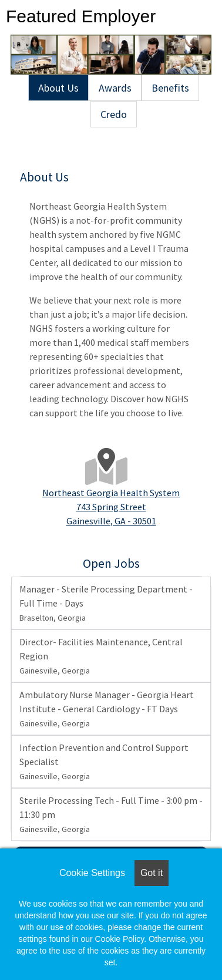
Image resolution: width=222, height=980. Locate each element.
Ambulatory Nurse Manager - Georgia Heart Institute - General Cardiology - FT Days (107, 709)
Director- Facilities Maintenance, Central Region (101, 656)
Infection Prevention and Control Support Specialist (104, 762)
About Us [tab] (58, 88)
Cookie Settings (92, 873)
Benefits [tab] (170, 88)
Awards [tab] (115, 88)
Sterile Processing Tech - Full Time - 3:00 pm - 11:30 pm (111, 814)
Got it (152, 873)
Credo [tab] (114, 114)
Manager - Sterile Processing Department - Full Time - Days (106, 603)
